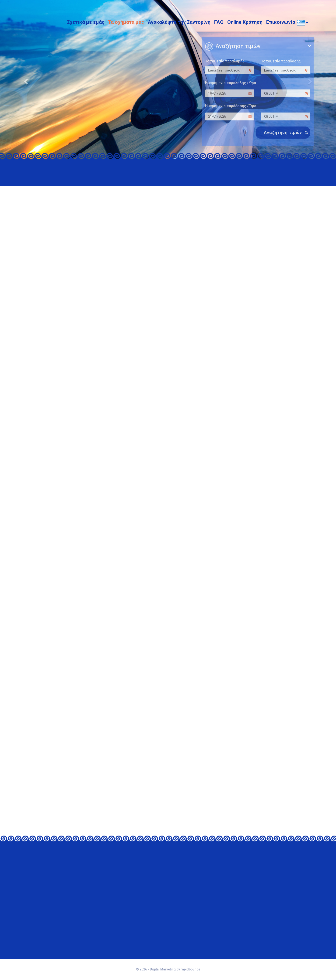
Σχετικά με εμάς (86, 21)
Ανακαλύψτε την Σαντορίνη (179, 21)
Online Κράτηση (245, 21)
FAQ (219, 21)
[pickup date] (230, 93)
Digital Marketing (163, 969)
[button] (301, 21)
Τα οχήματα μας (126, 21)
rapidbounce (190, 969)
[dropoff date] (230, 116)
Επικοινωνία (281, 21)
